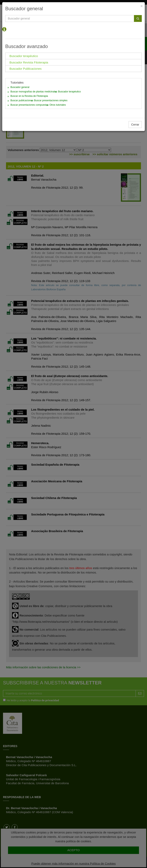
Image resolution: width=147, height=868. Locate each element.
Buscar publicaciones (22, 100)
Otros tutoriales (58, 105)
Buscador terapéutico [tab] (24, 56)
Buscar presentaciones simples (51, 100)
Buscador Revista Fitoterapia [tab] (29, 62)
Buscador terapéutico (69, 92)
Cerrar (135, 125)
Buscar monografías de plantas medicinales (34, 92)
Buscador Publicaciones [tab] (26, 69)
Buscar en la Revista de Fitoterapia (29, 96)
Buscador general (20, 87)
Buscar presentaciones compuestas (30, 105)
